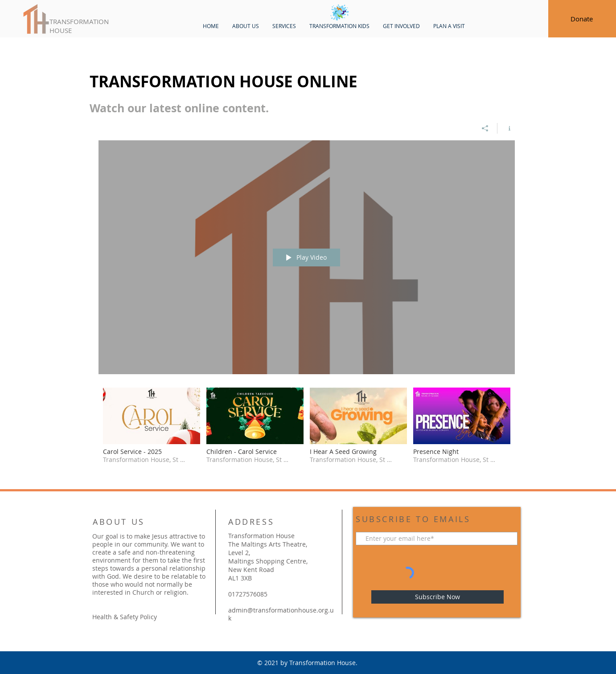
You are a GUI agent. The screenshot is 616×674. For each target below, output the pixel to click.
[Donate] (582, 19)
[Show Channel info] (506, 128)
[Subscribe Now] (437, 597)
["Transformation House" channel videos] (307, 432)
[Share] (485, 128)
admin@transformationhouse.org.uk (281, 614)
